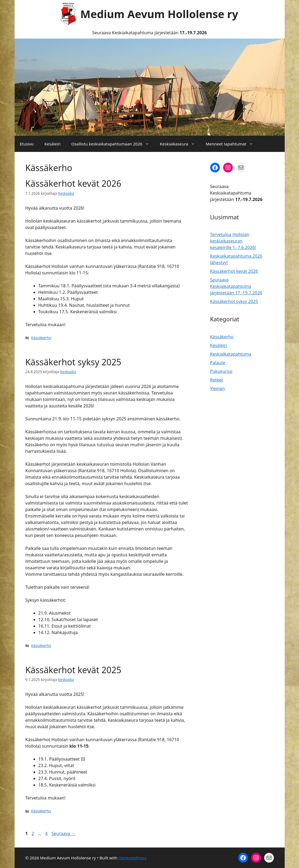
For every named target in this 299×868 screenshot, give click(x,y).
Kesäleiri (52, 144)
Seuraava (63, 833)
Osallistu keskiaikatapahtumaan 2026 (113, 144)
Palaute (218, 363)
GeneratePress (132, 858)
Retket (217, 380)
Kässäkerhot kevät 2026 (73, 183)
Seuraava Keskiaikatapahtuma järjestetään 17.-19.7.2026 (236, 286)
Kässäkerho (41, 338)
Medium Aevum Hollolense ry (159, 14)
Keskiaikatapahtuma (231, 354)
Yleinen (218, 389)
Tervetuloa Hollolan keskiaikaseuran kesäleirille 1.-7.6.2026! (233, 241)
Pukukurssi (221, 371)
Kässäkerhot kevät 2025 (73, 670)
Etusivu (27, 144)
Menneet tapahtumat (232, 144)
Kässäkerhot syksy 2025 (73, 362)
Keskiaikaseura (180, 144)
